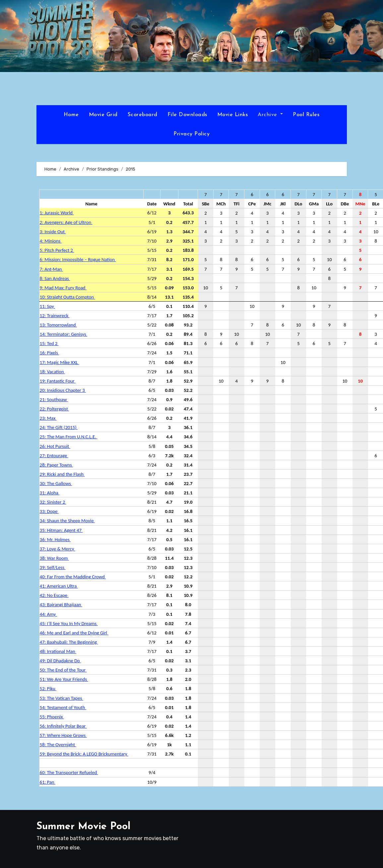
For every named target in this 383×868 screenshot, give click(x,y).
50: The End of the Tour (63, 670)
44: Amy (48, 614)
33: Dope (49, 511)
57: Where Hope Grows (63, 735)
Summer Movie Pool (83, 827)
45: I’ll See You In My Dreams (69, 623)
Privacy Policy (191, 134)
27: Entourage (54, 456)
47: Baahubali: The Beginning (69, 642)
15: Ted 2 (49, 343)
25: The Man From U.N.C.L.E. (69, 437)
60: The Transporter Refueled (69, 772)
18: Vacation (52, 372)
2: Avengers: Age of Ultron (66, 222)
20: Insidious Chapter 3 (63, 390)
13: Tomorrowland (58, 325)
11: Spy (47, 306)
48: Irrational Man (58, 651)
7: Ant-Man (51, 269)
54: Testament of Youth (63, 707)
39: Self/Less (53, 567)
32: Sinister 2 (53, 502)
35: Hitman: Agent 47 (61, 530)
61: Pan (48, 782)
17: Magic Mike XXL (60, 362)
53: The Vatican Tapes (62, 698)
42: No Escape (54, 595)
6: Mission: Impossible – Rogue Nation (78, 259)
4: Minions (51, 241)
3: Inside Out (53, 232)
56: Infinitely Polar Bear (63, 726)
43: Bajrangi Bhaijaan (61, 605)
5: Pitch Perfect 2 (57, 250)
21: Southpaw (54, 399)
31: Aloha (50, 493)
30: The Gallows (56, 483)
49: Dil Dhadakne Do (61, 661)
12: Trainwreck (55, 316)
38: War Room (54, 558)
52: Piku (48, 688)
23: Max (48, 418)
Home (71, 115)
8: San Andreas (55, 278)
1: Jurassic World (57, 213)
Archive (270, 115)
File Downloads (187, 115)
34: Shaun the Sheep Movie (67, 521)
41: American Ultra (59, 586)
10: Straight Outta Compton (67, 297)
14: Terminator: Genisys (64, 334)
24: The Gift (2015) (59, 427)
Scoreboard (143, 115)
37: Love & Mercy (58, 549)
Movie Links (233, 115)
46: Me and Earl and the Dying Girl (74, 633)
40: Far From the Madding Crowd (73, 577)
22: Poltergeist (55, 409)
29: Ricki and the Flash (62, 474)
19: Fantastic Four (58, 381)
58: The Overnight (58, 745)
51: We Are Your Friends (64, 679)
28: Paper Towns (57, 465)
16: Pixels (50, 353)
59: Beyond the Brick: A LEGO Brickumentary (84, 754)
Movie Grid (103, 115)
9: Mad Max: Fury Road (63, 288)
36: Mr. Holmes (55, 540)
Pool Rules (306, 115)
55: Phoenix (52, 717)
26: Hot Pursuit (55, 446)
